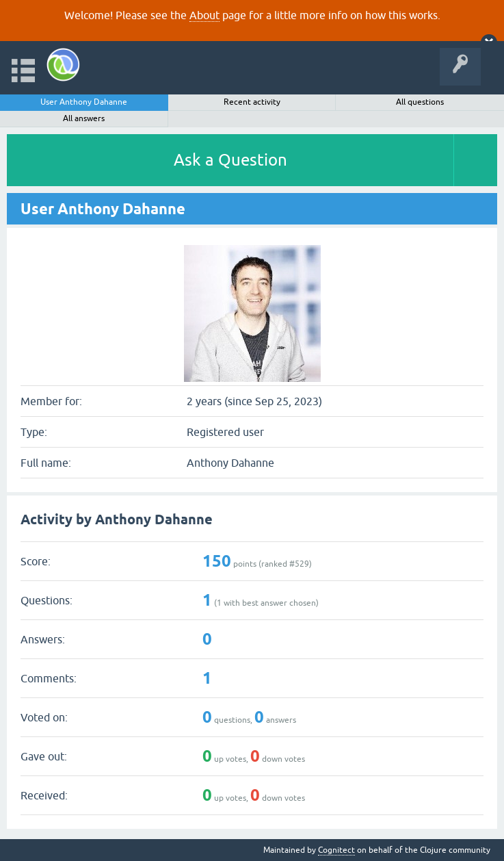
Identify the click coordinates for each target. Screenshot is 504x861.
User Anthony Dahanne (84, 102)
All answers (84, 118)
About (204, 15)
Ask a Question (230, 160)
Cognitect (336, 850)
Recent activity (252, 102)
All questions (420, 102)
